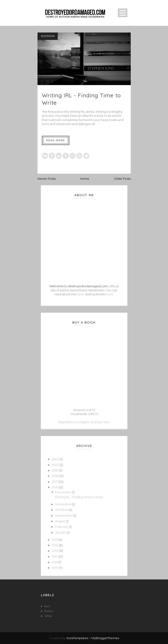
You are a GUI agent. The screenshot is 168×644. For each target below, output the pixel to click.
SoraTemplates (77, 638)
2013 (55, 551)
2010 (55, 568)
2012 (55, 556)
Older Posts (122, 179)
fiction (49, 611)
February (62, 527)
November (63, 504)
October (62, 510)
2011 (55, 562)
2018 (55, 476)
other (48, 616)
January (61, 532)
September (64, 516)
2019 (55, 470)
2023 (56, 459)
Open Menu (123, 13)
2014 (55, 545)
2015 (55, 540)
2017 (55, 482)
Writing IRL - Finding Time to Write (79, 497)
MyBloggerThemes (105, 638)
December (64, 492)
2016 (55, 487)
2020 (56, 465)
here (80, 294)
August (61, 521)
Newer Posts (47, 179)
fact (47, 606)
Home (85, 179)
